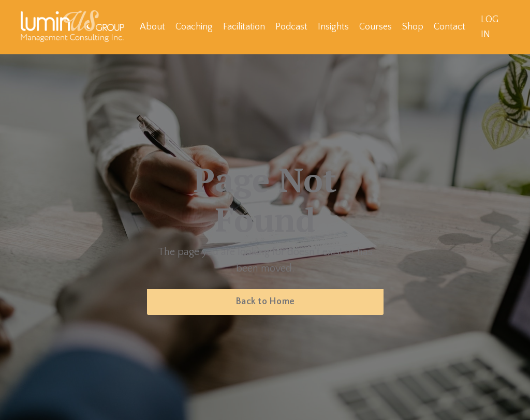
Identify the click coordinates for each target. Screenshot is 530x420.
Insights (333, 27)
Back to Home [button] (265, 302)
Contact (450, 27)
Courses (376, 27)
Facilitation (244, 27)
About (152, 27)
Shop (413, 27)
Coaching (194, 27)
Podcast (291, 27)
